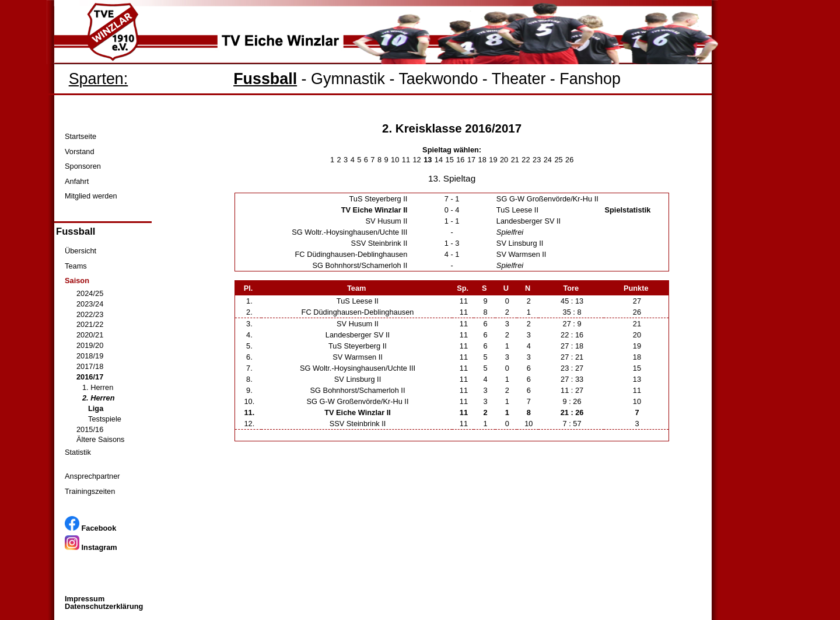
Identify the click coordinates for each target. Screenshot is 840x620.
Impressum (85, 599)
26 (569, 160)
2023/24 (90, 304)
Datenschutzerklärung (104, 606)
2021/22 (90, 324)
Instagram (91, 547)
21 (515, 160)
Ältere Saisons (101, 439)
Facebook (90, 528)
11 (406, 160)
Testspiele (105, 419)
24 (548, 160)
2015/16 (90, 429)
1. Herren (98, 387)
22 (526, 160)
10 (395, 160)
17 (471, 160)
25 (558, 160)
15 (450, 160)
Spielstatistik (628, 210)
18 (482, 160)
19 (493, 160)
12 (416, 160)
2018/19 (90, 356)
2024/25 (90, 293)
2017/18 (90, 366)
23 (537, 160)
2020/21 (90, 335)
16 (460, 160)
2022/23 (90, 314)
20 (504, 160)
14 (439, 160)
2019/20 (90, 345)
